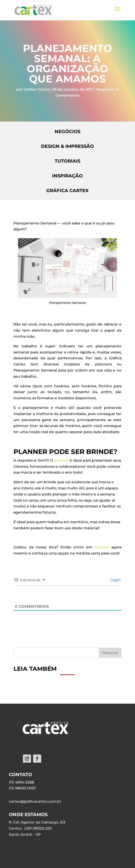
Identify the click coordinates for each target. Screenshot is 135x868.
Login (115, 580)
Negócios (105, 89)
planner (61, 460)
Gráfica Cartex (37, 89)
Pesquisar (110, 653)
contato (102, 547)
